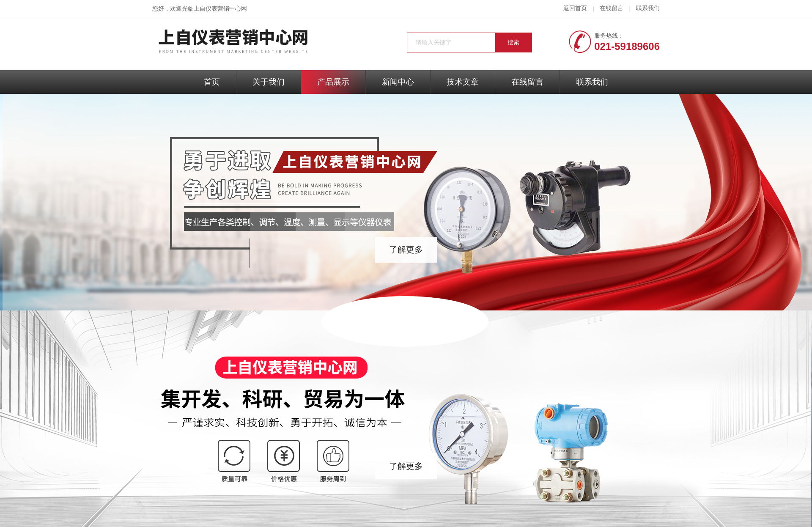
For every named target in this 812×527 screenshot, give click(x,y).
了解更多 (406, 250)
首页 (212, 82)
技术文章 (463, 82)
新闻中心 (398, 82)
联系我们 (648, 8)
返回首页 (575, 8)
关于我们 (269, 82)
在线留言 (612, 8)
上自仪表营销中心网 (220, 9)
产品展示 (333, 82)
